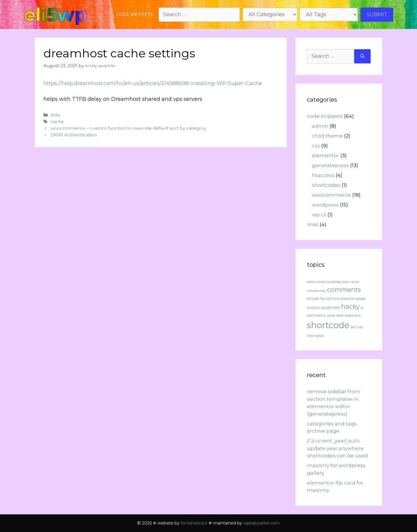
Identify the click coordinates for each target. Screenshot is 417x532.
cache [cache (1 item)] (355, 282)
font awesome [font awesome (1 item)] (344, 299)
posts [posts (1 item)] (331, 316)
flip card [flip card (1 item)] (326, 299)
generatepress (330, 165)
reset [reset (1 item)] (340, 316)
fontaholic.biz (194, 523)
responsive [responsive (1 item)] (353, 316)
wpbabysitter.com (261, 523)
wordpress (325, 205)
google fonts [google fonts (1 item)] (331, 308)
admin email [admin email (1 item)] (317, 282)
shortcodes (326, 185)
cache (57, 121)
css (316, 146)
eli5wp (55, 14)
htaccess (323, 175)
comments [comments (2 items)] (344, 290)
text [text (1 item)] (354, 327)
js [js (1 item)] (362, 308)
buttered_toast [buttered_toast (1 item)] (338, 282)
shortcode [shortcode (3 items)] (328, 325)
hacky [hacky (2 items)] (350, 306)
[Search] (362, 56)
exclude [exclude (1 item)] (313, 299)
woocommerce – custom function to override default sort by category (128, 128)
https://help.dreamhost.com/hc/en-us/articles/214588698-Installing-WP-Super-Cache (153, 83)
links (55, 115)
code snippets (135, 14)
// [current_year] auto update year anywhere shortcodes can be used (337, 448)
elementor (325, 156)
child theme (327, 136)
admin (320, 126)
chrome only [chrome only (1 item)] (316, 291)
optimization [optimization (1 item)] (317, 316)
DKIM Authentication (74, 135)
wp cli (319, 215)
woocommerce (331, 195)
